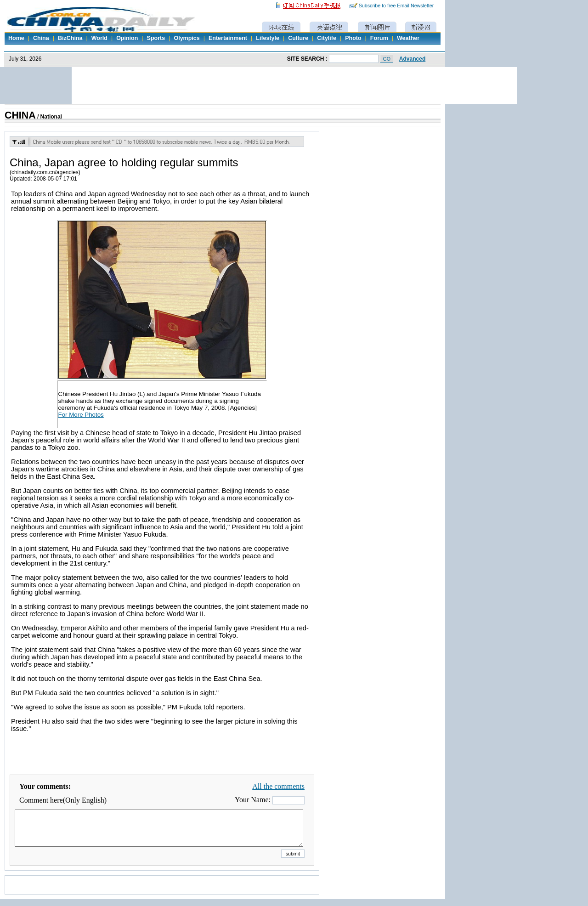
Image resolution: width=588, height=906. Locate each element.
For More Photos (81, 415)
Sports (156, 38)
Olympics (187, 38)
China (41, 38)
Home (16, 38)
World (99, 38)
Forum (379, 38)
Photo (353, 38)
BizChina (70, 38)
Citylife (327, 38)
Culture (298, 38)
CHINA (20, 115)
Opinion (127, 38)
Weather (408, 38)
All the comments (278, 786)
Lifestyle (268, 38)
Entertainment (228, 38)
